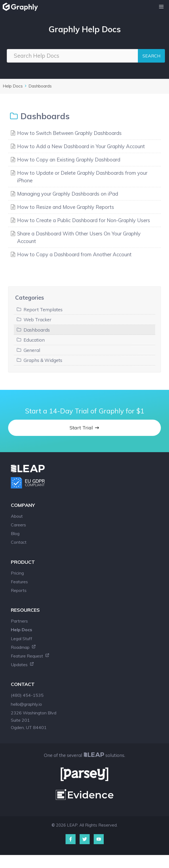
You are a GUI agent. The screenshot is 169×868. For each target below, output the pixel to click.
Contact (19, 542)
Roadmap (23, 647)
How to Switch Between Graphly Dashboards (69, 133)
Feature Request (30, 656)
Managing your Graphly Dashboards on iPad (68, 194)
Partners (19, 621)
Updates (22, 665)
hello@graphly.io (26, 704)
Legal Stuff (22, 639)
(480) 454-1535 (27, 695)
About (17, 516)
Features (19, 582)
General (32, 350)
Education (34, 340)
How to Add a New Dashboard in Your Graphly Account (81, 146)
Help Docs (13, 86)
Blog (15, 533)
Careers (18, 525)
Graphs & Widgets (43, 360)
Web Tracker (38, 320)
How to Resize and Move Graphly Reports (66, 207)
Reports (19, 590)
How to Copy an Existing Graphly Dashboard (69, 160)
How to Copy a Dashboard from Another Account (74, 254)
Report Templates (43, 310)
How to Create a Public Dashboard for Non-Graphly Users (84, 220)
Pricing (17, 573)
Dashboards (40, 86)
